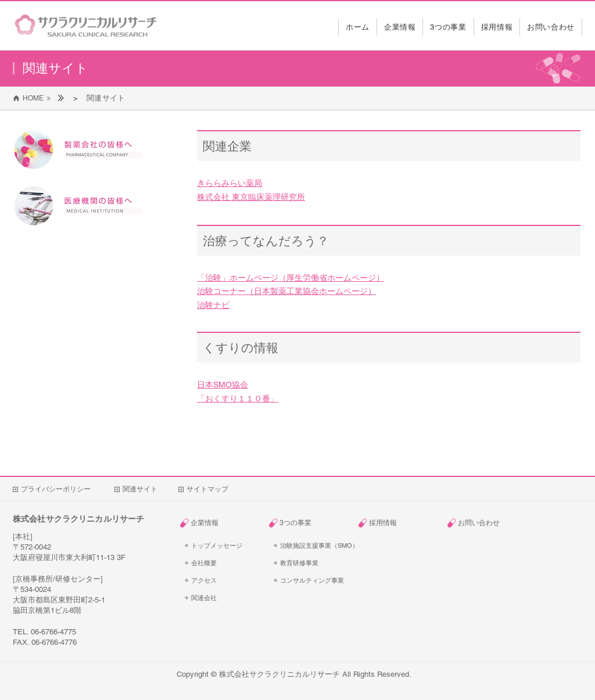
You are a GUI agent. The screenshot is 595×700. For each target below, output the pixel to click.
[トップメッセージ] (220, 545)
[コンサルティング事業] (309, 580)
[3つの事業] (313, 523)
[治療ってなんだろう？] (389, 240)
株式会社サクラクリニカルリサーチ (279, 674)
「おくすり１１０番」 (238, 399)
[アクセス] (220, 580)
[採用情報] (402, 523)
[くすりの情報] (389, 347)
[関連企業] (389, 146)
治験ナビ (213, 305)
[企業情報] (224, 523)
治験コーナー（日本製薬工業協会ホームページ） (286, 291)
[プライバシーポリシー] (61, 489)
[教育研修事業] (309, 563)
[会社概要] (220, 563)
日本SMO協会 (223, 385)
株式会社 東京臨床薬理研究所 (251, 197)
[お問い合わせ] (491, 523)
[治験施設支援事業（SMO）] (318, 545)
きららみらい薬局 (230, 183)
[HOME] (29, 98)
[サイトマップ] (207, 489)
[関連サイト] (106, 98)
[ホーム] (61, 98)
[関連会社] (220, 598)
